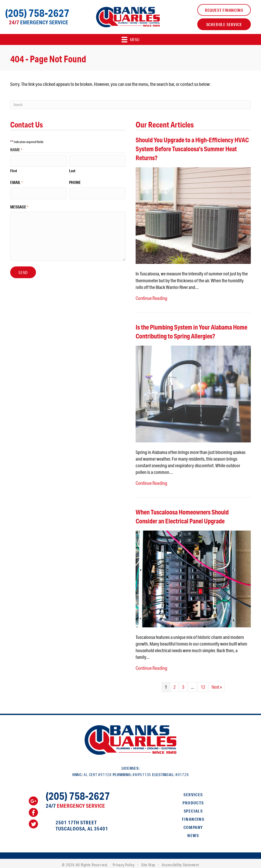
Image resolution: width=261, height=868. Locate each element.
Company (193, 824)
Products (193, 800)
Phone (75, 181)
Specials (193, 808)
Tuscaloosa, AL (74, 825)
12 (203, 684)
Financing (193, 816)
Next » (217, 684)
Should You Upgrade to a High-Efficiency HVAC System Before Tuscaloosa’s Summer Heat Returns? (192, 149)
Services (193, 791)
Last (72, 169)
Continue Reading (151, 298)
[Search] (130, 105)
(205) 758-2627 (37, 13)
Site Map (148, 862)
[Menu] (130, 39)
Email (16, 181)
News (193, 832)
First (14, 169)
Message (19, 203)
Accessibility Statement (180, 862)
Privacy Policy (124, 862)
